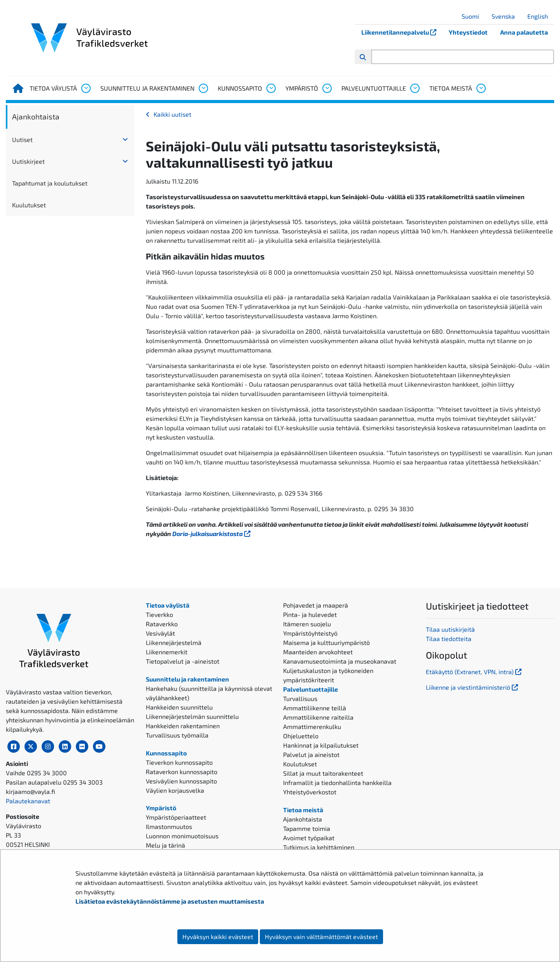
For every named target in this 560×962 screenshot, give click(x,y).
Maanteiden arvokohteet (318, 652)
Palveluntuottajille (374, 88)
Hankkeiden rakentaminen (183, 726)
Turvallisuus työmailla (177, 735)
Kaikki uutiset (172, 114)
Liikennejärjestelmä (174, 642)
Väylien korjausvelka (175, 790)
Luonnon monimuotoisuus (182, 836)
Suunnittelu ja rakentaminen (147, 88)
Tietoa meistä (451, 88)
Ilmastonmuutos (169, 826)
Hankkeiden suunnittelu (179, 707)
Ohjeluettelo (301, 736)
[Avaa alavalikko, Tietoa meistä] (481, 88)
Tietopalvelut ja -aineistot (183, 661)
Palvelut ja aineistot (311, 754)
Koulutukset (300, 764)
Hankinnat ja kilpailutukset (321, 745)
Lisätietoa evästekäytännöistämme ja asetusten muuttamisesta (170, 901)
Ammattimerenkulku (312, 726)
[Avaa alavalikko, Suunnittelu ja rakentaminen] (203, 88)
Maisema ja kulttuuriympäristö (326, 642)
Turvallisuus (300, 698)
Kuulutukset (29, 205)
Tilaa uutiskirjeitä (450, 629)
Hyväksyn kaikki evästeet (218, 937)
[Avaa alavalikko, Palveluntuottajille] (415, 88)
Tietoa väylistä (53, 88)
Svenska (506, 16)
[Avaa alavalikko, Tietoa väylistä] (86, 88)
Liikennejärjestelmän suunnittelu (192, 716)
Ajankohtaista (36, 117)
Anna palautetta (524, 32)
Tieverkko (159, 614)
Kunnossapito (240, 88)
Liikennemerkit (167, 652)
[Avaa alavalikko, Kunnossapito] (271, 88)
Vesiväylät (160, 633)
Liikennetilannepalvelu (402, 32)
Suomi (473, 16)
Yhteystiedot (468, 32)
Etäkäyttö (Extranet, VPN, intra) (474, 672)
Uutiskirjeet (28, 161)
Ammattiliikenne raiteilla (318, 717)
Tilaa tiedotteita (449, 639)
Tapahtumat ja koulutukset (50, 183)
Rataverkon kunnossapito (182, 772)
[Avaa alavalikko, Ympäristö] (327, 88)
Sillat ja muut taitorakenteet (323, 773)
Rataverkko (162, 624)
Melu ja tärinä (165, 845)
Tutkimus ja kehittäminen (319, 847)
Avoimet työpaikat (309, 838)
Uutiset (22, 139)
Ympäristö (302, 88)
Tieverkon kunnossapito (179, 762)
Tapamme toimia (307, 828)
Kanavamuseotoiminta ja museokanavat (340, 661)
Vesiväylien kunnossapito (181, 781)
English (541, 16)
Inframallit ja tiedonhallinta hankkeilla (337, 782)
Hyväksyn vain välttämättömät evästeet (321, 937)
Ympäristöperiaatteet (176, 817)
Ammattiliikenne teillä (315, 708)
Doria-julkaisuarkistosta (212, 534)
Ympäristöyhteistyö (310, 633)
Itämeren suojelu (307, 624)
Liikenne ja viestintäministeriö (473, 687)
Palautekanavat (28, 801)
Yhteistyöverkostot (310, 792)
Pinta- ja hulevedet (310, 614)
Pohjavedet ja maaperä (316, 605)
